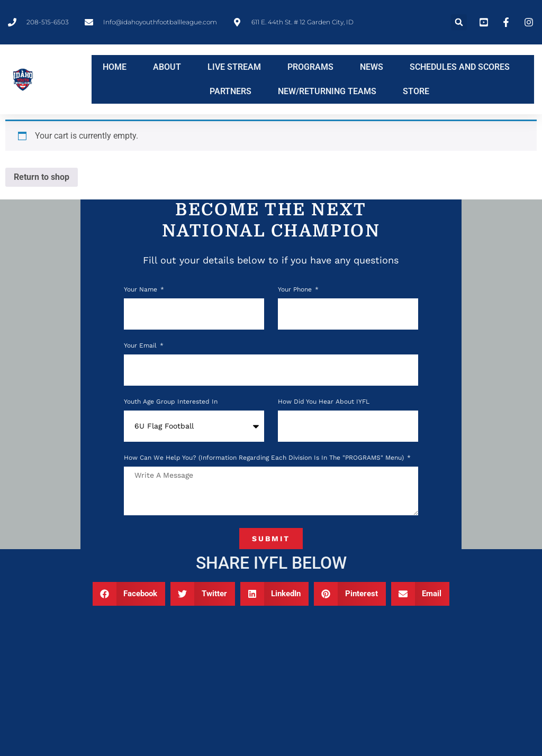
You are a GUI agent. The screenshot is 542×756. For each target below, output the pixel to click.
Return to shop (42, 177)
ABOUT (167, 67)
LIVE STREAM (234, 67)
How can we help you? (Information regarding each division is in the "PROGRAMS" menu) (265, 458)
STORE (416, 91)
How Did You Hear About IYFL (324, 402)
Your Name (142, 290)
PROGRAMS (310, 67)
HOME (115, 67)
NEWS (372, 67)
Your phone (296, 290)
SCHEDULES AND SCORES (460, 67)
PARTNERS (231, 91)
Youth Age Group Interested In (171, 402)
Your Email (141, 346)
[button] (459, 22)
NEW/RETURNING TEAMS (327, 91)
